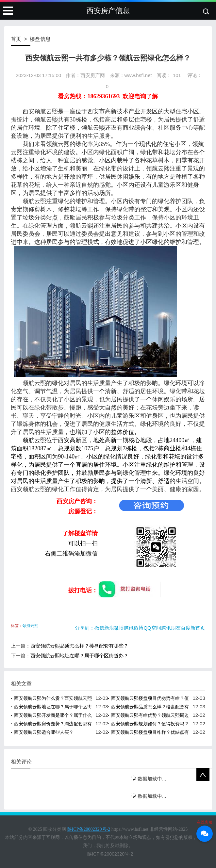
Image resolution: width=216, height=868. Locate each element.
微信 (99, 628)
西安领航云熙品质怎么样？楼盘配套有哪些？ (79, 646)
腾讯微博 (134, 628)
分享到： (85, 628)
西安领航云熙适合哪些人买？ (44, 732)
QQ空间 (152, 628)
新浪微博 (114, 628)
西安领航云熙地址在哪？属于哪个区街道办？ (79, 656)
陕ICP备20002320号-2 (110, 854)
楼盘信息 (40, 39)
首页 (16, 39)
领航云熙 (30, 626)
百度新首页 (193, 628)
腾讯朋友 (171, 628)
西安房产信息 (108, 11)
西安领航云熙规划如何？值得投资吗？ (150, 724)
